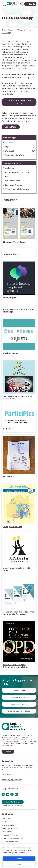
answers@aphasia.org (12, 780)
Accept (19, 859)
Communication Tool (14, 155)
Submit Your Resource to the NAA (19, 102)
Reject (19, 864)
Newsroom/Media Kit (10, 835)
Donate (8, 752)
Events (4, 822)
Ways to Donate (8, 825)
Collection (9, 168)
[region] (19, 856)
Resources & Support (16, 30)
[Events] (30, 4)
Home (4, 30)
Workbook (19, 151)
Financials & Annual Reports (12, 838)
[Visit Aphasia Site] (12, 4)
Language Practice (13, 185)
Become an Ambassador (19, 697)
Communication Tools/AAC (17, 172)
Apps (19, 147)
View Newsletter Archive (12, 805)
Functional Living (12, 181)
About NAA (6, 819)
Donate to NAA (19, 690)
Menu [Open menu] (4, 5)
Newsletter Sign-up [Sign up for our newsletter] (13, 802)
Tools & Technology (17, 18)
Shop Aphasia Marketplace (19, 711)
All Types (8, 142)
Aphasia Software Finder (24, 74)
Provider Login (7, 832)
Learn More (11, 127)
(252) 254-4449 (8, 775)
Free (6, 176)
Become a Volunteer (19, 704)
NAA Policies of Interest (10, 842)
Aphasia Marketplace (10, 829)
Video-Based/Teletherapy (16, 189)
